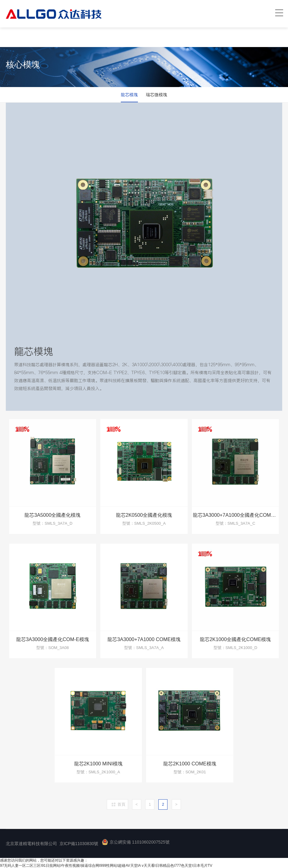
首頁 (121, 804)
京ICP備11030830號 (79, 843)
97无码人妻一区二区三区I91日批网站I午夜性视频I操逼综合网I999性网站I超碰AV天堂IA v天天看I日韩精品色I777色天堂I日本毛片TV (106, 865)
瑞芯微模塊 (157, 95)
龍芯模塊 (129, 95)
